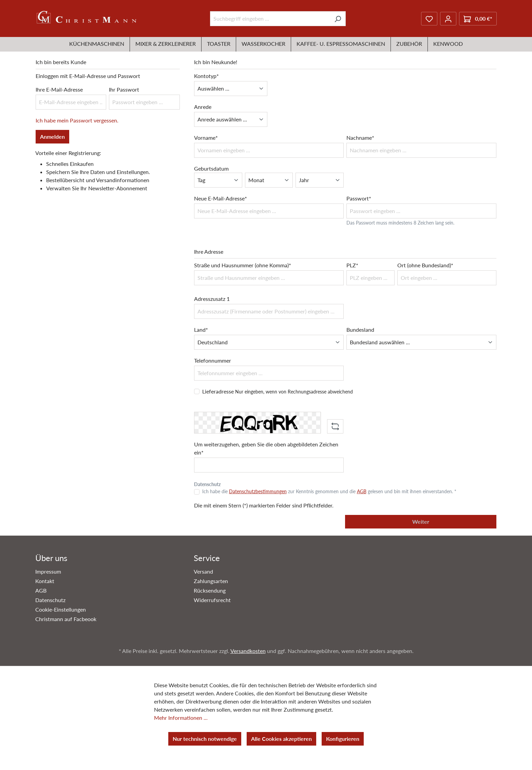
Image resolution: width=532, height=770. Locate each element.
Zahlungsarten (211, 581)
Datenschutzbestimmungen (258, 491)
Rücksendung (210, 590)
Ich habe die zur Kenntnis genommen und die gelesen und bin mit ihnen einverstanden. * (329, 491)
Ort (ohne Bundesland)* (425, 265)
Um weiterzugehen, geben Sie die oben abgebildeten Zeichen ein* (266, 448)
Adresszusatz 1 (212, 299)
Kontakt (45, 581)
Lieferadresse (278, 391)
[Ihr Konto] (448, 19)
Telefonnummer (213, 360)
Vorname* (206, 138)
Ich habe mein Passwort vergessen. (77, 120)
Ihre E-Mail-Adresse (59, 89)
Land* (201, 330)
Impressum (48, 571)
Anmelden (52, 137)
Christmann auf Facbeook (66, 619)
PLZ (352, 265)
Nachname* (360, 138)
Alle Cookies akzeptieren (281, 739)
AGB (362, 491)
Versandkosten (248, 651)
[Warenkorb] (478, 19)
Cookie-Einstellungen (61, 609)
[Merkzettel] (429, 19)
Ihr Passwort (124, 89)
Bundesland (360, 330)
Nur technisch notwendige (205, 739)
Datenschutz (50, 600)
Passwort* (359, 198)
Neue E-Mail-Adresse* (221, 198)
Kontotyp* (206, 76)
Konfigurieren (343, 739)
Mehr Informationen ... (181, 718)
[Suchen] (338, 19)
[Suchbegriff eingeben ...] (270, 19)
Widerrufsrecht (212, 600)
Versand (203, 571)
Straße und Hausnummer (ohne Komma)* (243, 265)
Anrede (203, 107)
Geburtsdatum (211, 168)
